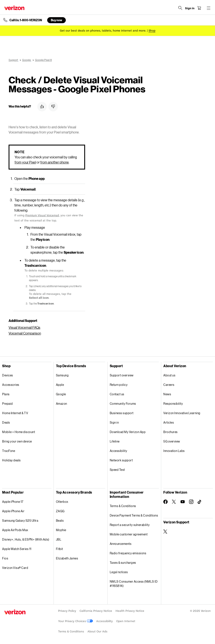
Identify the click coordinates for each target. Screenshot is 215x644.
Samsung (62, 375)
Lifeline (115, 441)
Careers (169, 385)
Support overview (122, 375)
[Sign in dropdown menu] (190, 8)
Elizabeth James (67, 558)
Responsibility (173, 404)
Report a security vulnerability (130, 525)
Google (61, 394)
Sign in (114, 422)
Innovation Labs (174, 451)
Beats (60, 521)
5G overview (172, 441)
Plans (6, 394)
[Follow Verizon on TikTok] (200, 502)
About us (169, 375)
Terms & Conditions (123, 506)
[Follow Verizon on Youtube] (183, 502)
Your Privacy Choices (75, 621)
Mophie (61, 530)
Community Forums (123, 404)
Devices (8, 375)
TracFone (9, 451)
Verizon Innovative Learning (182, 413)
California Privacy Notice (96, 611)
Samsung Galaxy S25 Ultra (20, 521)
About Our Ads (97, 631)
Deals (6, 422)
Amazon (62, 404)
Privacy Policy (67, 611)
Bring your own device (17, 441)
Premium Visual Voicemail (42, 215)
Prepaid (8, 404)
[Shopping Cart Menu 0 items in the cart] (199, 8)
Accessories (11, 385)
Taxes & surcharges (123, 563)
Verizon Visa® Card (15, 568)
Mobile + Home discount (19, 432)
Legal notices (119, 572)
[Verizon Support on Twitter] (165, 532)
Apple (60, 385)
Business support (122, 413)
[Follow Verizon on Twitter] (174, 502)
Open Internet (126, 621)
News (167, 394)
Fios (5, 558)
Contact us (117, 394)
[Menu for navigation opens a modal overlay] (209, 8)
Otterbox (62, 502)
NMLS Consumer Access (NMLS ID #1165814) (134, 584)
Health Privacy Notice (130, 611)
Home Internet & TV (15, 413)
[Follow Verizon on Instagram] (191, 502)
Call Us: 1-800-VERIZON (26, 20)
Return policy (119, 385)
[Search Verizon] (180, 8)
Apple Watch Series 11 (17, 549)
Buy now (56, 20)
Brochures (171, 432)
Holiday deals (11, 460)
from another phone (55, 162)
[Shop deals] (152, 31)
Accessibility (119, 451)
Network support (121, 460)
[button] (42, 107)
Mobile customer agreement (129, 534)
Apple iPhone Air (13, 511)
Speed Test (117, 470)
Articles (169, 422)
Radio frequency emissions (128, 553)
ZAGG (60, 511)
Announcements (121, 544)
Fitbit (59, 549)
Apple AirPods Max (15, 530)
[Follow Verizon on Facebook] (165, 502)
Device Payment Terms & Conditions (134, 515)
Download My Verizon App (128, 432)
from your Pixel (25, 162)
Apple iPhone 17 (13, 502)
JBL (59, 539)
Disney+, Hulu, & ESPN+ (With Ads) (26, 539)
